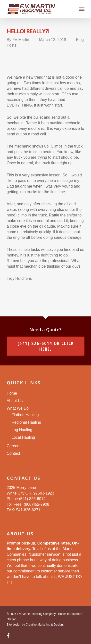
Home (12, 393)
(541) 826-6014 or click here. (46, 346)
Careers (14, 446)
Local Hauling (23, 437)
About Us (15, 401)
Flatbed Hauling (25, 415)
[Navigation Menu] (82, 9)
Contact (13, 453)
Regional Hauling (26, 422)
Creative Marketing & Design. (45, 625)
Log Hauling (22, 430)
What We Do (18, 408)
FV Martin (21, 40)
